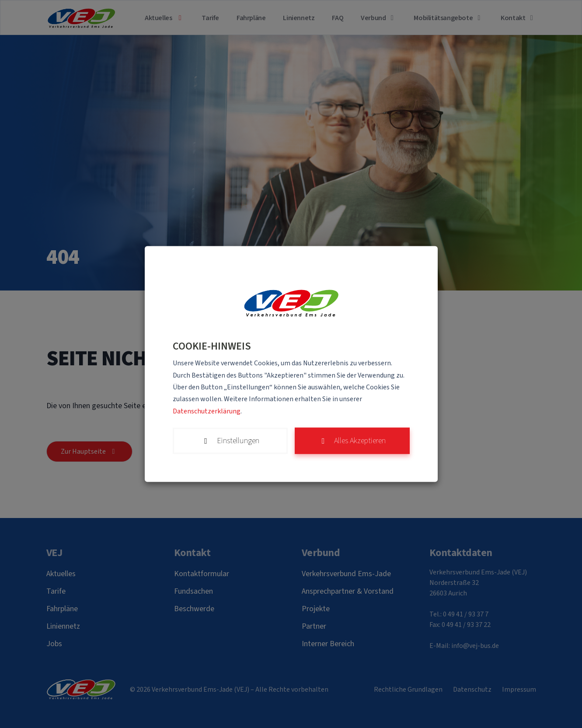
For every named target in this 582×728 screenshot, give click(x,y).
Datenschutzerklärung (207, 411)
